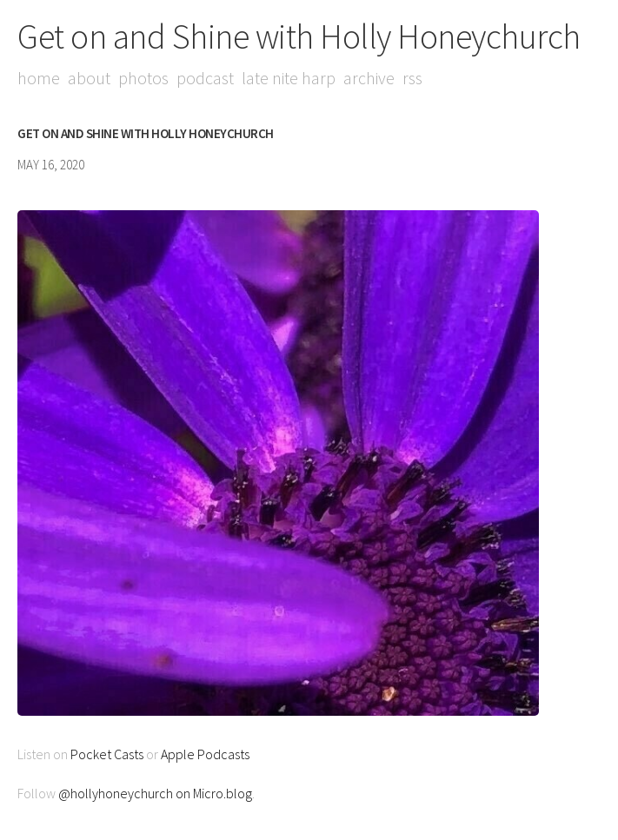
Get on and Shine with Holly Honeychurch (299, 36)
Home (39, 78)
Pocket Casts (107, 754)
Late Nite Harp (289, 78)
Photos (143, 78)
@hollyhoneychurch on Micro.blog (155, 793)
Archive (369, 78)
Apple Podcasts (205, 754)
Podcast (205, 78)
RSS (412, 78)
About (89, 78)
